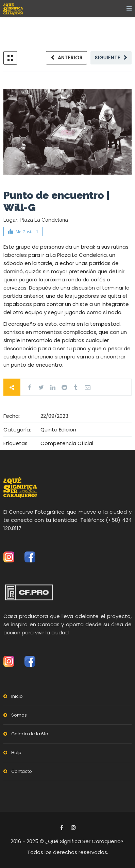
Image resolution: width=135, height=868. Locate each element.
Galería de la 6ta (30, 734)
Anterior (70, 58)
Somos (19, 715)
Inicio (17, 696)
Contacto (22, 771)
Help (16, 753)
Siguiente (108, 58)
